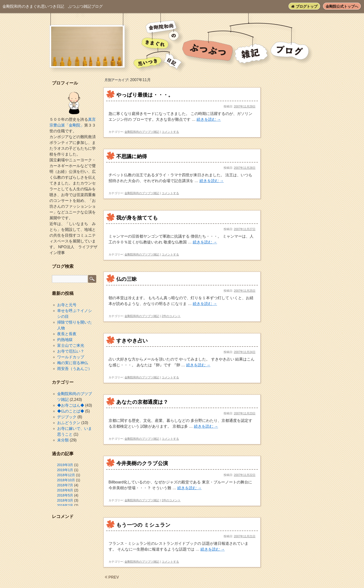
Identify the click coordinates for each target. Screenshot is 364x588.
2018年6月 (65, 490)
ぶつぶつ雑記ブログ (53, 6)
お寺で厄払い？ (71, 351)
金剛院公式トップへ (342, 6)
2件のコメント (171, 316)
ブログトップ (304, 6)
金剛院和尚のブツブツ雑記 (142, 132)
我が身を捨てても (137, 218)
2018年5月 (65, 495)
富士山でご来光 (71, 345)
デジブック (67, 417)
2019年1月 (65, 470)
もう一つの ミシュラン (143, 525)
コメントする (170, 132)
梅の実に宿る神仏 (73, 363)
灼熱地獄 (65, 340)
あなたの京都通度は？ (142, 402)
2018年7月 (65, 485)
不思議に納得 (132, 156)
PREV (112, 577)
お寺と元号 (67, 305)
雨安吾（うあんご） (75, 369)
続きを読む (209, 119)
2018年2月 (65, 505)
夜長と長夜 (67, 334)
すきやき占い (132, 341)
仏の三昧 (127, 279)
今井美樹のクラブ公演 (142, 463)
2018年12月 (66, 475)
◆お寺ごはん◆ (71, 405)
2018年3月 (65, 500)
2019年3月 (65, 465)
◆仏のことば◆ (71, 411)
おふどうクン (69, 423)
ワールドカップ (71, 357)
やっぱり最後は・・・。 (145, 95)
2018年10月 (66, 480)
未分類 (63, 440)
